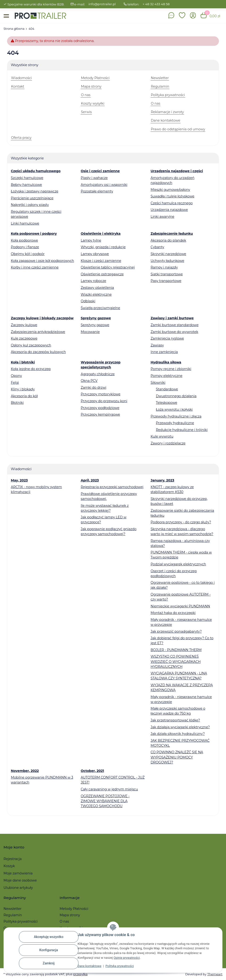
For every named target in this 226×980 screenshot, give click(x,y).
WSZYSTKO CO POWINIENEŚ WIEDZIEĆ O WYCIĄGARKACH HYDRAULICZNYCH (176, 661)
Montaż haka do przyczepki (173, 613)
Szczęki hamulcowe (27, 178)
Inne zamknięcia (164, 352)
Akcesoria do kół (24, 396)
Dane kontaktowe (89, 966)
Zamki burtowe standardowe (175, 325)
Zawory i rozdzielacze (168, 443)
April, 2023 (90, 480)
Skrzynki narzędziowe (168, 254)
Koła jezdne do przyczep (31, 369)
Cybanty (157, 247)
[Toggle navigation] (6, 16)
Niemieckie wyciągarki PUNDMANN (180, 606)
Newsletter (12, 909)
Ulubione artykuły (18, 888)
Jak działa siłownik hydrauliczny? (178, 734)
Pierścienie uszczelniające (32, 198)
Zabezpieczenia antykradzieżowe (38, 332)
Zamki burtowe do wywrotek (174, 332)
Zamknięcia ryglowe (167, 338)
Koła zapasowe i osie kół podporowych (42, 261)
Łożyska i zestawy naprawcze (35, 191)
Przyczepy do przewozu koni (104, 401)
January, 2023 (162, 480)
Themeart (215, 974)
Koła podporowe (24, 240)
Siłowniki (158, 383)
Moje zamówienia (18, 873)
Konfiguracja (49, 950)
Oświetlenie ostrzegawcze (102, 274)
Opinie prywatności (127, 958)
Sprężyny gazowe (95, 325)
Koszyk (9, 866)
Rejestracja (13, 859)
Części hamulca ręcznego (172, 203)
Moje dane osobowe (20, 880)
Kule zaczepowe (24, 338)
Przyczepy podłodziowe (100, 408)
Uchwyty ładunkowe (167, 261)
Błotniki (17, 403)
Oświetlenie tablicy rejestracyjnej (108, 267)
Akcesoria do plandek (168, 240)
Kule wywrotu (162, 436)
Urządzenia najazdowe (169, 210)
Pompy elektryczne (166, 376)
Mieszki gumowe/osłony (170, 190)
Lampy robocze (93, 281)
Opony (16, 376)
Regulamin (13, 915)
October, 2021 (92, 771)
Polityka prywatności (119, 966)
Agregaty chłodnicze (98, 374)
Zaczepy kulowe (24, 325)
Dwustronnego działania (176, 396)
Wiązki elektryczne (96, 294)
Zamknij (49, 963)
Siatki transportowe (167, 274)
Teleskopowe (166, 403)
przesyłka (80, 974)
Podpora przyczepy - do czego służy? (181, 522)
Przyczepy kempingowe (100, 414)
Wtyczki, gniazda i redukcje (103, 247)
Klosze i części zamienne (101, 261)
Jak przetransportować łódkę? (175, 720)
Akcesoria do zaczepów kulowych (38, 352)
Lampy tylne (91, 240)
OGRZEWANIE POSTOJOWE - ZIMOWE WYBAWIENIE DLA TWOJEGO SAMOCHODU (105, 801)
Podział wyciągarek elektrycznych (178, 564)
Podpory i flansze (25, 247)
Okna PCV (89, 381)
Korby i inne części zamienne (35, 267)
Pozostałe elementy (97, 191)
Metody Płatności (74, 909)
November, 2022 (25, 771)
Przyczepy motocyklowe (101, 394)
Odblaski (88, 301)
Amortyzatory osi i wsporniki (104, 185)
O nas (64, 921)
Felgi (15, 383)
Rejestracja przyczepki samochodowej (112, 487)
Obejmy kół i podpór (28, 254)
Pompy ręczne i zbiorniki (171, 369)
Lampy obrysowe (95, 254)
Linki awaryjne (162, 217)
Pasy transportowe (166, 281)
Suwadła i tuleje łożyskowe (173, 196)
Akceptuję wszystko (49, 937)
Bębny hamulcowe (26, 185)
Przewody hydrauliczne (175, 423)
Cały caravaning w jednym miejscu (109, 789)
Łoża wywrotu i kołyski (174, 409)
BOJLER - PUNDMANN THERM (176, 650)
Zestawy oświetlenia (97, 288)
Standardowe (167, 389)
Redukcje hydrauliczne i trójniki (182, 430)
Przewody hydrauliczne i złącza (176, 416)
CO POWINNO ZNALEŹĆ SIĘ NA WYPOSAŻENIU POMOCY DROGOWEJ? (177, 757)
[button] (182, 16)
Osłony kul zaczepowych (31, 345)
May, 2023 (19, 480)
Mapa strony (70, 915)
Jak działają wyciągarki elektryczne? (180, 727)
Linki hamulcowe (25, 223)
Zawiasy (157, 345)
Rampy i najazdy (164, 267)
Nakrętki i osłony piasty (30, 205)
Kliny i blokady (23, 389)
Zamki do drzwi (93, 388)
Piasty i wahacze (94, 178)
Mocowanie (90, 332)
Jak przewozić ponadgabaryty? (176, 631)
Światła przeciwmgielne (100, 308)
